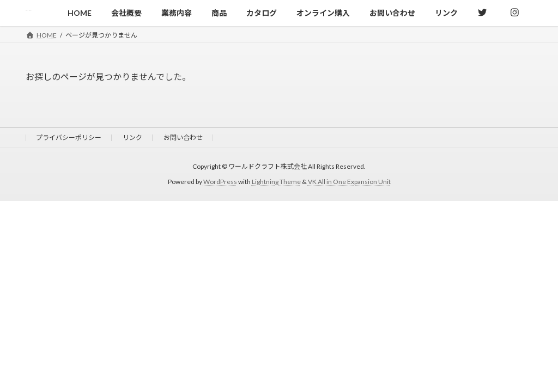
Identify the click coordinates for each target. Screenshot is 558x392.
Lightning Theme (276, 182)
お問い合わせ (183, 137)
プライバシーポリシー (69, 137)
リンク (132, 137)
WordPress (220, 182)
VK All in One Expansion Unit (349, 182)
